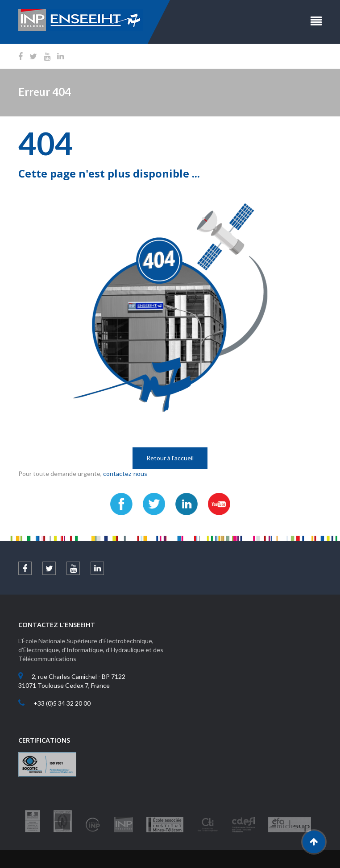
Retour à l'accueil (170, 458)
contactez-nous (125, 473)
